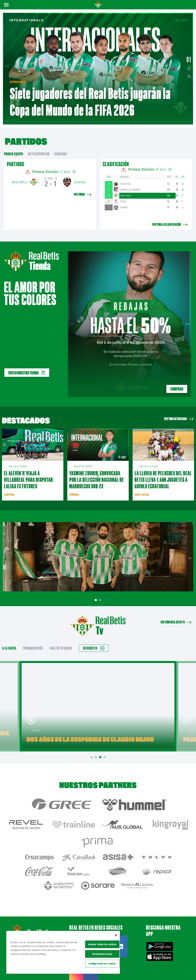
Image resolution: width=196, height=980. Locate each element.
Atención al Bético (36, 914)
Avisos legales (125, 965)
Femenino (61, 148)
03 (189, 74)
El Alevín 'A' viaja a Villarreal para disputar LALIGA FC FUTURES (28, 474)
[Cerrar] (116, 935)
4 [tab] (105, 752)
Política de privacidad (145, 965)
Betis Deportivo (39, 148)
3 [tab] (101, 752)
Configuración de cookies (102, 964)
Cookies (161, 965)
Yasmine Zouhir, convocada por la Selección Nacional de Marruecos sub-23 (97, 474)
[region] (63, 952)
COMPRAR (177, 383)
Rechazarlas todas (102, 954)
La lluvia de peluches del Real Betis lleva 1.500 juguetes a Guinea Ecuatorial (163, 474)
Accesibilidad (174, 965)
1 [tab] (96, 594)
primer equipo (14, 148)
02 (189, 66)
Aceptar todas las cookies (102, 944)
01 (189, 57)
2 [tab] (101, 594)
